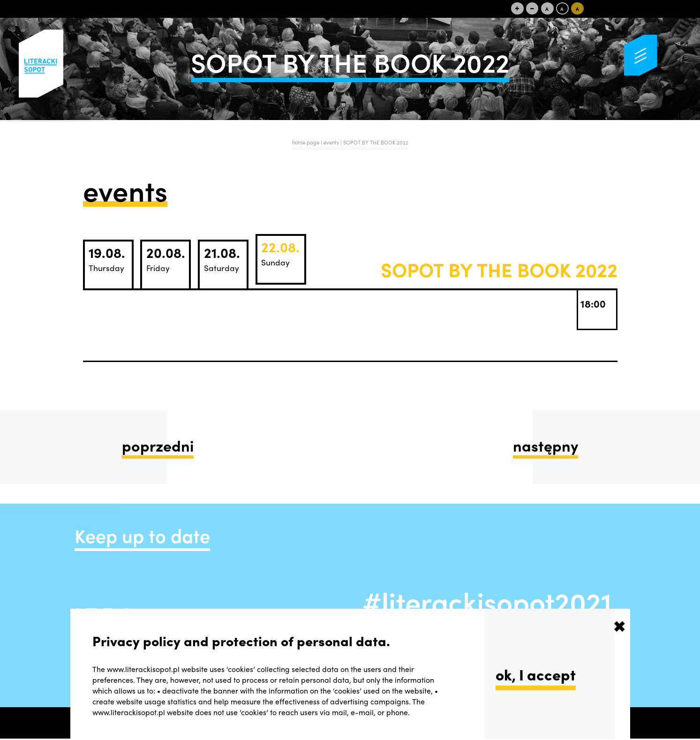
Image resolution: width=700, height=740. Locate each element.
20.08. (166, 258)
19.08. (107, 258)
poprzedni (158, 445)
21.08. (222, 258)
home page (306, 142)
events (332, 142)
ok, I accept (536, 674)
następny (546, 445)
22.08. (280, 253)
